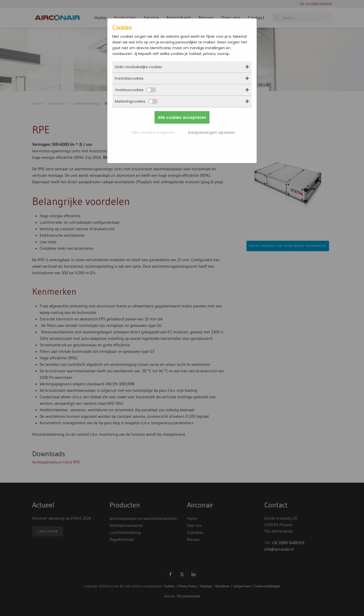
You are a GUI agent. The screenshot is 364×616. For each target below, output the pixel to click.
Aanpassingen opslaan (211, 132)
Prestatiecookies (129, 78)
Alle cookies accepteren (182, 117)
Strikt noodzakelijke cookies (138, 67)
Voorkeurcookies (135, 90)
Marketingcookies (136, 101)
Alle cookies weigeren (153, 132)
